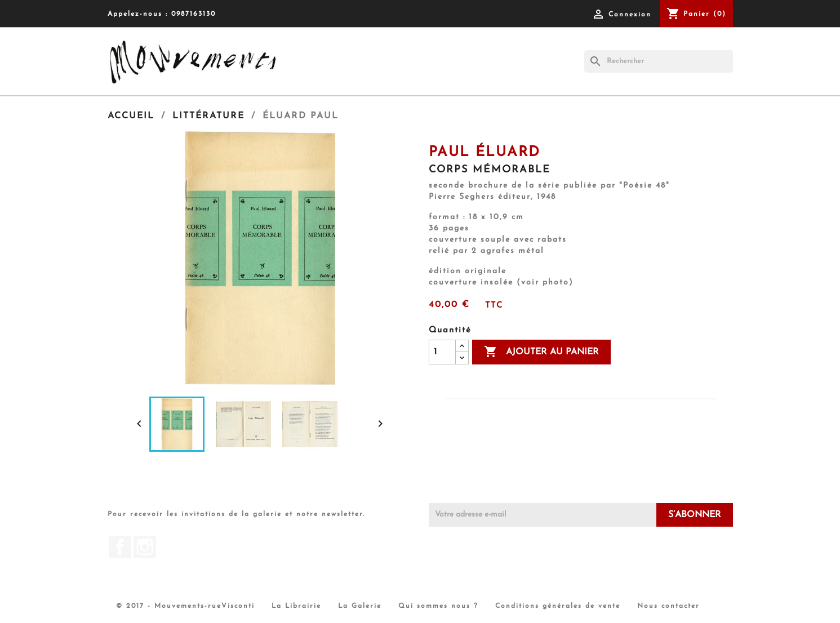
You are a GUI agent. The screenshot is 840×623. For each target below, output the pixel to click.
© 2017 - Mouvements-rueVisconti (185, 606)
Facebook (120, 547)
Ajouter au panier (541, 352)
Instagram (145, 547)
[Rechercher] (659, 61)
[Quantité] (442, 352)
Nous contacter (668, 606)
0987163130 (194, 14)
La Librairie (296, 606)
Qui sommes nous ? (438, 606)
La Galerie (360, 606)
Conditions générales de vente (558, 606)
